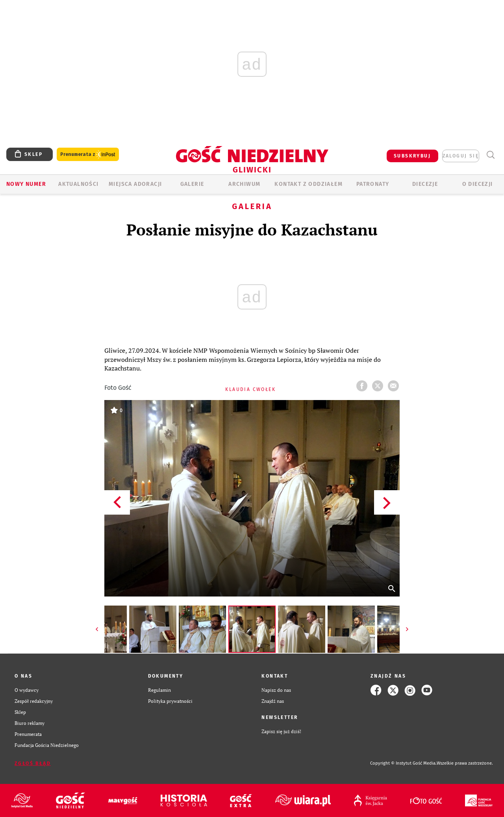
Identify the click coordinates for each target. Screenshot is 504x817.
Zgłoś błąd (33, 763)
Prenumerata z (88, 155)
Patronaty (373, 184)
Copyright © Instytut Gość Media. (403, 763)
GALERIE (192, 184)
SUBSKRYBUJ (412, 156)
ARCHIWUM (244, 184)
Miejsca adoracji (135, 184)
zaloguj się (461, 156)
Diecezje (425, 184)
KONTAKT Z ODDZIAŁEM (309, 184)
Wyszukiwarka (490, 155)
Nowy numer (26, 184)
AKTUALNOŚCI (78, 184)
